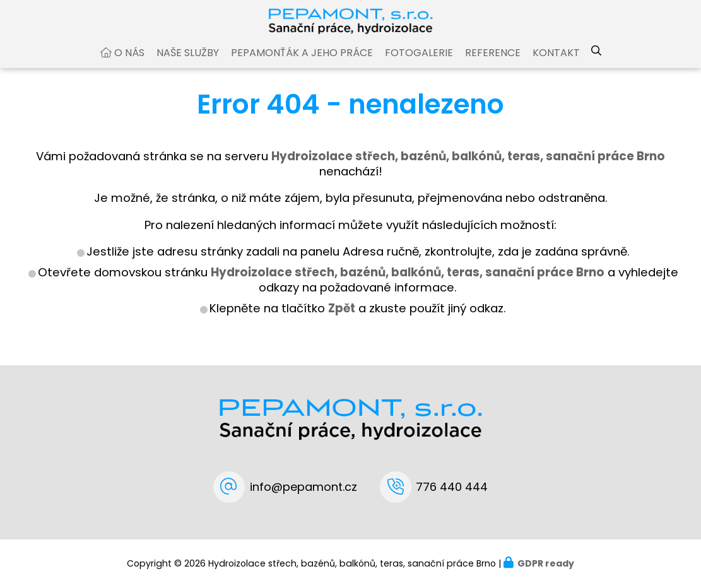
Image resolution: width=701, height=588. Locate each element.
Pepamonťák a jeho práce (302, 65)
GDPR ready (546, 563)
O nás (129, 65)
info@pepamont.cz (303, 487)
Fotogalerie (419, 65)
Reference (493, 65)
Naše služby (188, 65)
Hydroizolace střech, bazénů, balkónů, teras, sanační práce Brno (408, 285)
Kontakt (556, 65)
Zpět (342, 321)
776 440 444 (452, 487)
